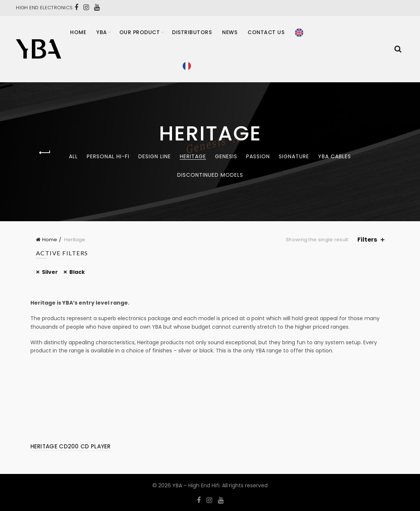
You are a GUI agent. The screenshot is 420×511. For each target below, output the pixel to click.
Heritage (193, 156)
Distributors (192, 32)
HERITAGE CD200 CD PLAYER (71, 446)
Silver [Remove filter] (50, 272)
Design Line (155, 156)
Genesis (226, 156)
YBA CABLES (335, 156)
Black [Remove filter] (77, 272)
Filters (367, 240)
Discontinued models (210, 175)
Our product (140, 32)
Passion (258, 156)
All (73, 156)
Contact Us (266, 32)
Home (78, 32)
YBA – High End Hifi (196, 485)
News (230, 32)
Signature (294, 156)
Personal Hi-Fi (108, 156)
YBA (102, 32)
